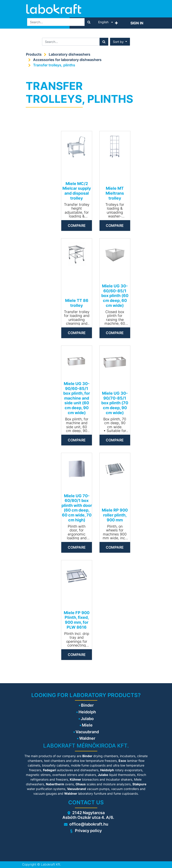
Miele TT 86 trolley (77, 303)
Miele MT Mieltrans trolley (115, 193)
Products (34, 54)
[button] (116, 23)
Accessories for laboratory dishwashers (67, 60)
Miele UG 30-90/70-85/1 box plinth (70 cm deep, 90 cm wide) (115, 403)
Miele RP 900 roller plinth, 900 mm (115, 515)
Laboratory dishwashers (70, 54)
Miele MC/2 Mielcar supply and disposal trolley (77, 191)
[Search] (89, 22)
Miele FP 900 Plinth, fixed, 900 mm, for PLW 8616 (77, 620)
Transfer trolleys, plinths (54, 65)
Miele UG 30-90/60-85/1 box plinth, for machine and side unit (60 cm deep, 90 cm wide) (77, 398)
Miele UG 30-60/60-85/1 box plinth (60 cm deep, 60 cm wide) (115, 296)
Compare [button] (77, 225)
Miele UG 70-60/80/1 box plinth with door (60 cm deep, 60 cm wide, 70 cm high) (77, 508)
